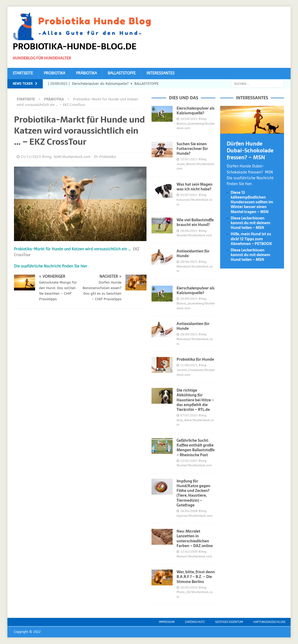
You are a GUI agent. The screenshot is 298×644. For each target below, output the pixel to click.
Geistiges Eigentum (229, 622)
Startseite (23, 73)
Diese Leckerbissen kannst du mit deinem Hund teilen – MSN (250, 223)
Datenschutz (195, 622)
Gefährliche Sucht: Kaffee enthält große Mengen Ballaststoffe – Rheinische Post (196, 448)
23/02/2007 (189, 461)
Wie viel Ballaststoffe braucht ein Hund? (195, 222)
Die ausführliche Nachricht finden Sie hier (51, 266)
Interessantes (160, 73)
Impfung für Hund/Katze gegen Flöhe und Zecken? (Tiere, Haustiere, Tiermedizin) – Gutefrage (193, 493)
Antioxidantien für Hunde (193, 253)
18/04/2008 (189, 511)
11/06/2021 (189, 365)
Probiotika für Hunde (195, 359)
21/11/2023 (31, 157)
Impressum (167, 622)
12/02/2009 (189, 552)
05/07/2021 (189, 195)
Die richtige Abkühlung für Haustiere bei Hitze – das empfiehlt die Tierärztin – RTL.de (195, 400)
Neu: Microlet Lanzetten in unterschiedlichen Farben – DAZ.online (195, 539)
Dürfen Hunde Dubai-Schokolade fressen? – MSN (250, 151)
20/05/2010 (189, 588)
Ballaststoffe (122, 73)
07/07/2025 (189, 415)
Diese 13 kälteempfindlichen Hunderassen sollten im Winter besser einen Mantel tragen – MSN (252, 202)
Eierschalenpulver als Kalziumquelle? (196, 111)
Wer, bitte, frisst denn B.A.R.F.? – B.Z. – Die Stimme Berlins (196, 577)
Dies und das (184, 98)
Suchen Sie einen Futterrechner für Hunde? (192, 149)
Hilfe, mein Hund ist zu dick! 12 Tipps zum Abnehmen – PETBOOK (251, 239)
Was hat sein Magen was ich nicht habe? (195, 187)
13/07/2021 (189, 159)
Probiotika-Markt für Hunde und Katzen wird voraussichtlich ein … (72, 249)
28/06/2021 (189, 231)
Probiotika (55, 73)
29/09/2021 (189, 119)
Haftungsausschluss (269, 622)
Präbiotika (86, 73)
